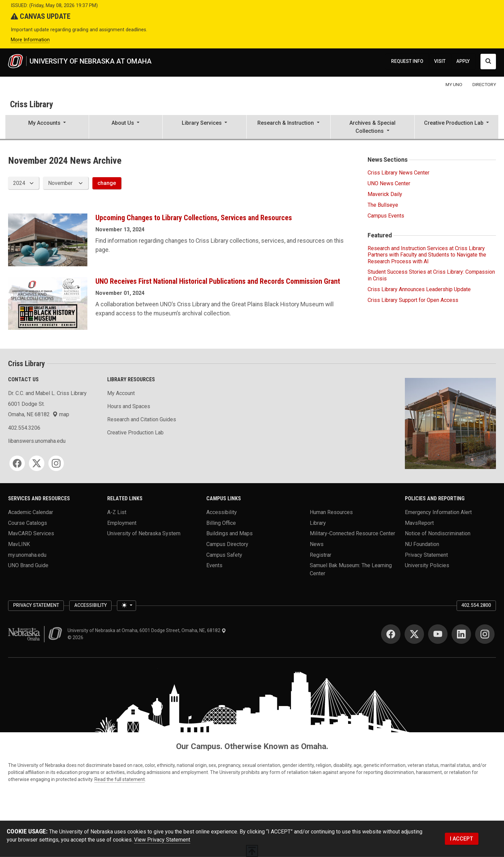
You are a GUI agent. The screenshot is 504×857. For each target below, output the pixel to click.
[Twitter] (37, 463)
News (317, 544)
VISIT (440, 61)
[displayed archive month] (66, 183)
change (107, 183)
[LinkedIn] (461, 634)
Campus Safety (224, 555)
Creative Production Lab (135, 433)
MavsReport (419, 523)
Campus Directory (227, 544)
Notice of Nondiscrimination (438, 533)
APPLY (463, 61)
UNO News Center (389, 183)
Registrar (321, 555)
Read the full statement (120, 779)
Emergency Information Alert (438, 512)
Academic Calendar (31, 512)
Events (214, 565)
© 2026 (76, 637)
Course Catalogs (28, 523)
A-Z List (117, 512)
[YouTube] (438, 634)
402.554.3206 (24, 428)
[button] (47, 127)
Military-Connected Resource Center (352, 533)
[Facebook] (17, 463)
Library (318, 523)
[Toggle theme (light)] (126, 606)
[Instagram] (56, 463)
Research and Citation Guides (142, 419)
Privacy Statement (426, 555)
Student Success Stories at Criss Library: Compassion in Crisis (431, 275)
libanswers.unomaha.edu (37, 441)
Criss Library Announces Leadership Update (419, 289)
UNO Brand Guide (28, 565)
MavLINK (19, 544)
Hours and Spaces (129, 406)
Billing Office (221, 523)
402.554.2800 (476, 605)
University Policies (427, 565)
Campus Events (386, 216)
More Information (30, 40)
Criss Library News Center (398, 173)
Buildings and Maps (229, 533)
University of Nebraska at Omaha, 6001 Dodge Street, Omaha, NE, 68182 (147, 630)
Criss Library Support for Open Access (413, 300)
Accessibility (222, 512)
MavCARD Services (31, 533)
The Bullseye (383, 205)
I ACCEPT (461, 839)
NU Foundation (422, 544)
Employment (122, 523)
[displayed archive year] (24, 183)
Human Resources (331, 512)
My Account (121, 393)
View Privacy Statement (162, 840)
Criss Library (31, 104)
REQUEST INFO (407, 61)
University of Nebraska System (144, 533)
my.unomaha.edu (27, 555)
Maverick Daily (385, 194)
